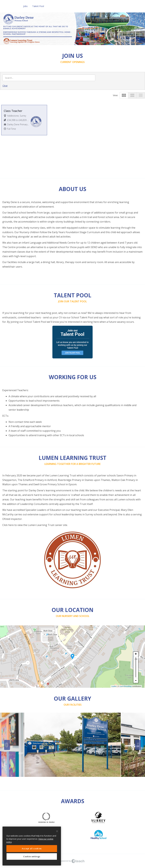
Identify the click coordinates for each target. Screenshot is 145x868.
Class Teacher (13, 111)
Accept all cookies (32, 849)
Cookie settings (32, 856)
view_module (124, 95)
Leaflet (114, 686)
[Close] (57, 831)
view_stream (132, 95)
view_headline (141, 95)
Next (138, 745)
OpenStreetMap (126, 686)
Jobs (25, 6)
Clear (5, 86)
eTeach (72, 861)
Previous (7, 745)
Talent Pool (38, 6)
